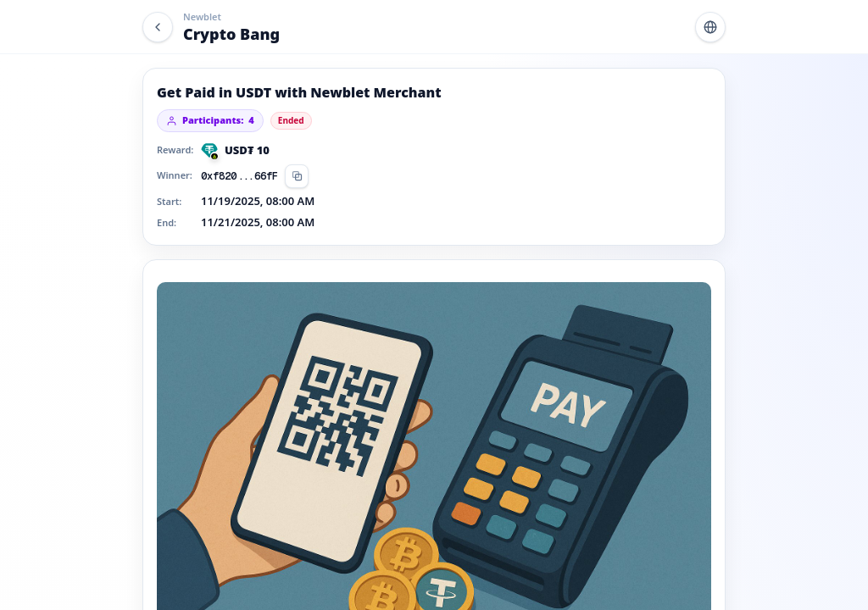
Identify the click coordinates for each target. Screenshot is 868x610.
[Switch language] (710, 27)
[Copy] (297, 176)
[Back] (158, 27)
